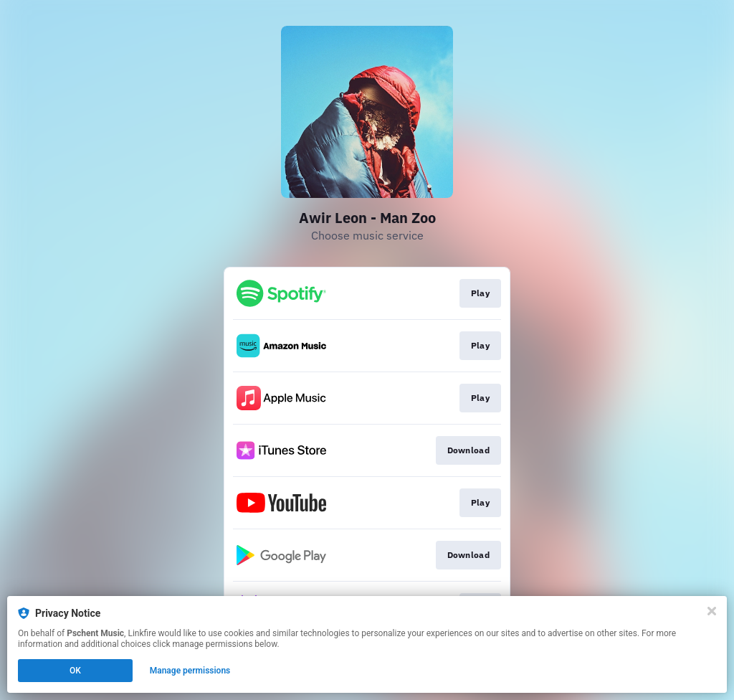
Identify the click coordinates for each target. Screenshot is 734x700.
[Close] (712, 611)
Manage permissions (190, 671)
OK (75, 671)
